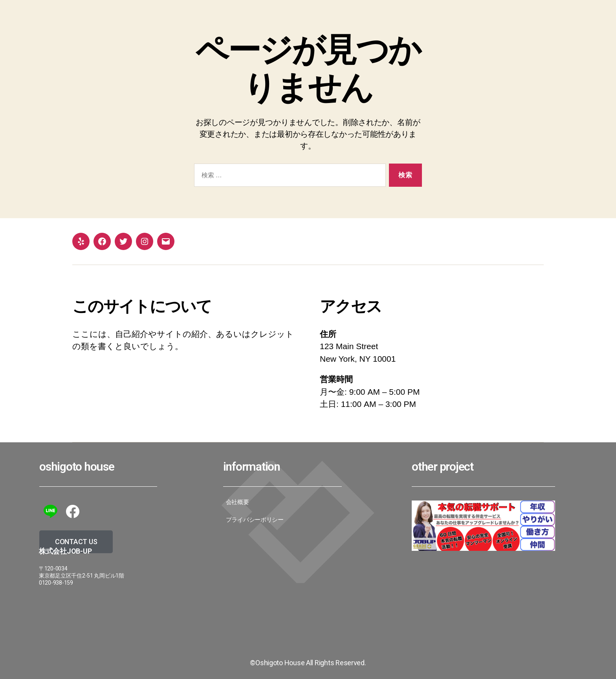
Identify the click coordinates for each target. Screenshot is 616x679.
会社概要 (237, 502)
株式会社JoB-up (65, 551)
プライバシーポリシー (255, 520)
